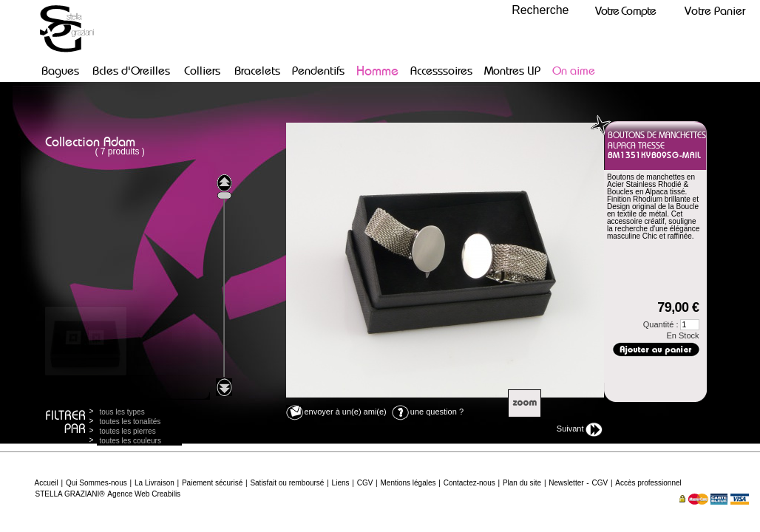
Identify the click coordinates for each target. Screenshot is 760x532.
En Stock (682, 335)
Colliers (202, 71)
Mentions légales (408, 483)
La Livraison (155, 483)
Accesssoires (441, 71)
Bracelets (257, 71)
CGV (365, 483)
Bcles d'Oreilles (131, 71)
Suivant (580, 430)
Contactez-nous (469, 483)
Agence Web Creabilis (144, 494)
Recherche (540, 10)
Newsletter (566, 483)
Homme (377, 71)
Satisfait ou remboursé (287, 483)
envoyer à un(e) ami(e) (336, 412)
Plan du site (522, 483)
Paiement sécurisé (212, 483)
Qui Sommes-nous (96, 483)
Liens (341, 483)
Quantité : (671, 325)
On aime (574, 71)
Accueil (47, 483)
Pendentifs (318, 71)
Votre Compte (625, 11)
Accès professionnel (648, 483)
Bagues (60, 71)
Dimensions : (654, 258)
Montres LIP (512, 71)
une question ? (428, 412)
